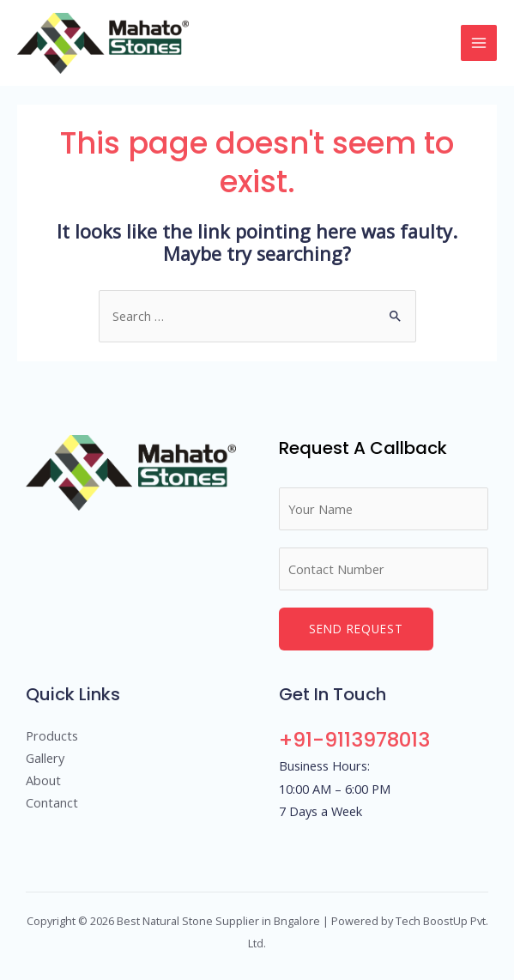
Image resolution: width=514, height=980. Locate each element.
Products (52, 735)
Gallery (45, 758)
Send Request (356, 629)
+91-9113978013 (354, 739)
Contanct (52, 802)
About (43, 780)
